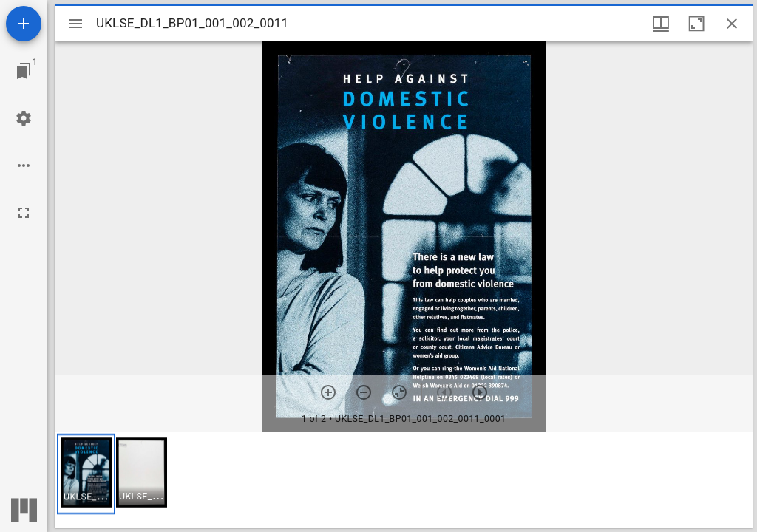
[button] (86, 474)
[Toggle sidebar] (75, 24)
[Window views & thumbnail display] (661, 24)
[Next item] (480, 392)
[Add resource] (24, 24)
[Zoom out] (364, 392)
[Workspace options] (24, 166)
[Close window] (732, 24)
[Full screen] (24, 213)
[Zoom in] (328, 392)
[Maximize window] (696, 24)
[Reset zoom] (399, 392)
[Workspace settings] (24, 118)
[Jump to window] (24, 71)
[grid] (404, 480)
